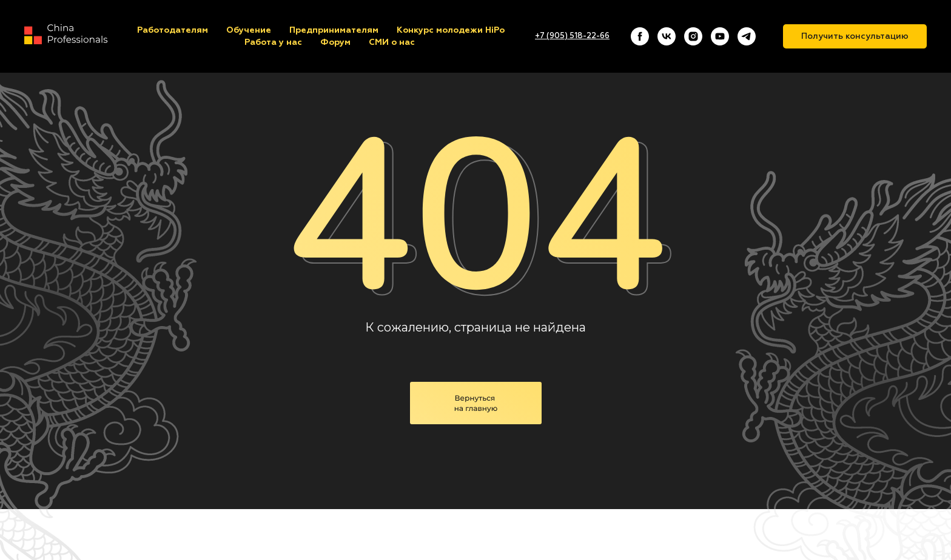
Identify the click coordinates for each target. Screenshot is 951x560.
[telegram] (747, 36)
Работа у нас (273, 42)
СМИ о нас (392, 42)
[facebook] (640, 36)
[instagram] (693, 36)
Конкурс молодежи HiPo (451, 30)
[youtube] (720, 36)
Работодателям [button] (173, 30)
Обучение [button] (249, 30)
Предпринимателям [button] (334, 30)
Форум (335, 42)
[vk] (667, 36)
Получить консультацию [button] (855, 36)
